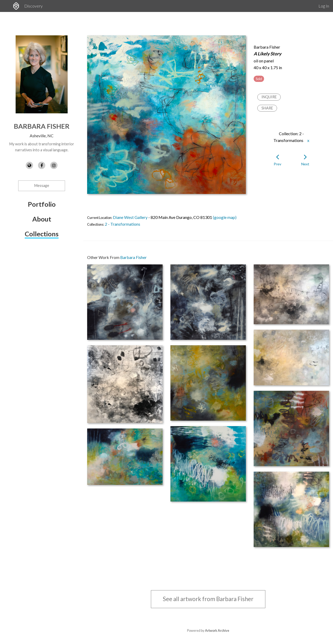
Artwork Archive (217, 630)
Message (42, 186)
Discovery (33, 6)
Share (267, 108)
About (42, 219)
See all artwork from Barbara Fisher (208, 599)
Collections (42, 234)
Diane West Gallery (130, 217)
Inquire (269, 97)
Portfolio (42, 204)
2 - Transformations (123, 224)
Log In (324, 6)
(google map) (225, 217)
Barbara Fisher (42, 126)
